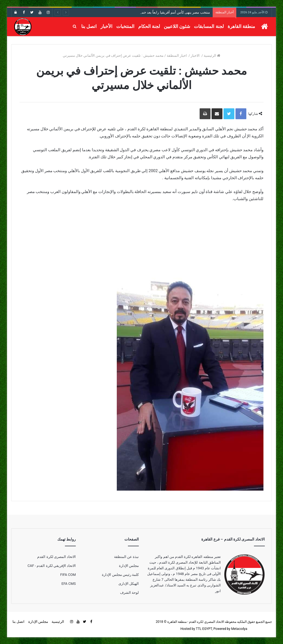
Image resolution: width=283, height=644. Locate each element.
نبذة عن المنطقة (126, 557)
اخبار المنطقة (177, 56)
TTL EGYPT (204, 629)
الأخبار (106, 26)
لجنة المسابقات (209, 26)
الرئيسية (212, 56)
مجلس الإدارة (129, 566)
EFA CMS (69, 584)
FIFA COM (68, 575)
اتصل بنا (89, 26)
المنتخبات (125, 26)
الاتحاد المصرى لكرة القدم (56, 557)
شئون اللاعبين (177, 26)
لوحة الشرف (129, 593)
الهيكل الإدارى (129, 584)
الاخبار (196, 56)
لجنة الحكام (149, 26)
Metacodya (239, 629)
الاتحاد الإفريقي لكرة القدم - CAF (52, 566)
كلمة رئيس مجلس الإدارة (120, 575)
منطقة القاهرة (241, 26)
